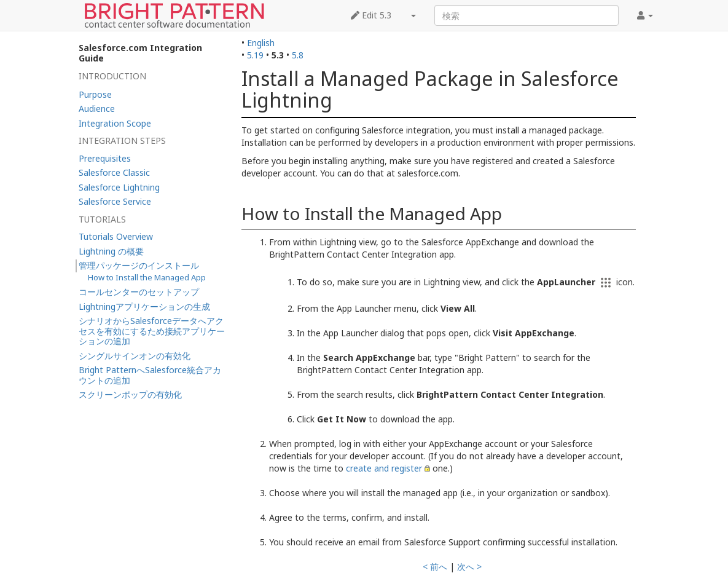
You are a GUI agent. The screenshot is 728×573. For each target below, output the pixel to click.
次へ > (469, 567)
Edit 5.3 (371, 15)
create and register (384, 468)
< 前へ (435, 567)
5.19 (255, 55)
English (261, 43)
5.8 (298, 55)
